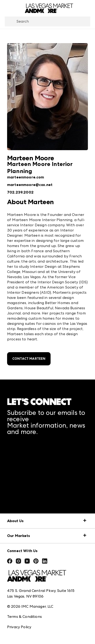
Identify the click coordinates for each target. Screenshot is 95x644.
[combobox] (47, 21)
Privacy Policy (19, 627)
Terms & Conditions (24, 617)
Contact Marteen (29, 359)
